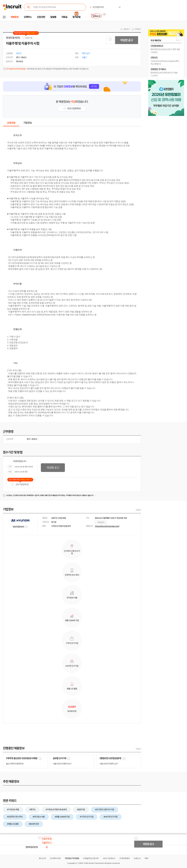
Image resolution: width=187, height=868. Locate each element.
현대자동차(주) (13, 38)
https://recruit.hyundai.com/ (107, 526)
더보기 (138, 510)
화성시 (35, 439)
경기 (28, 439)
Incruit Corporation (96, 863)
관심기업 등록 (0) (20, 485)
